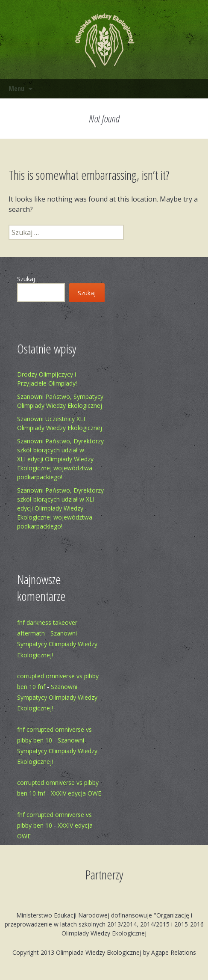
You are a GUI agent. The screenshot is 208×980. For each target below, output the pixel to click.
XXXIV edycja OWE (76, 793)
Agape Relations (174, 952)
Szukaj (26, 279)
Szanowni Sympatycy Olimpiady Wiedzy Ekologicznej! (57, 644)
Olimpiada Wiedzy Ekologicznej (99, 952)
